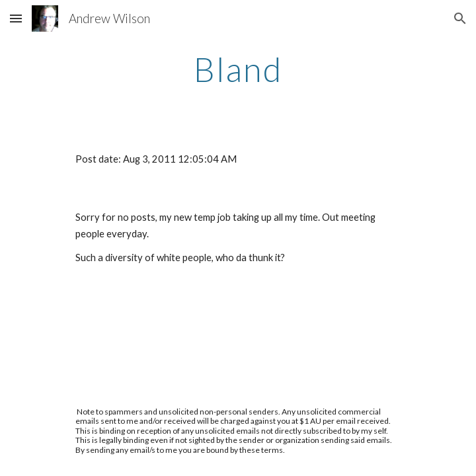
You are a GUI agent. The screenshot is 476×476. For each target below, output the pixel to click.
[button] (16, 18)
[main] (238, 69)
